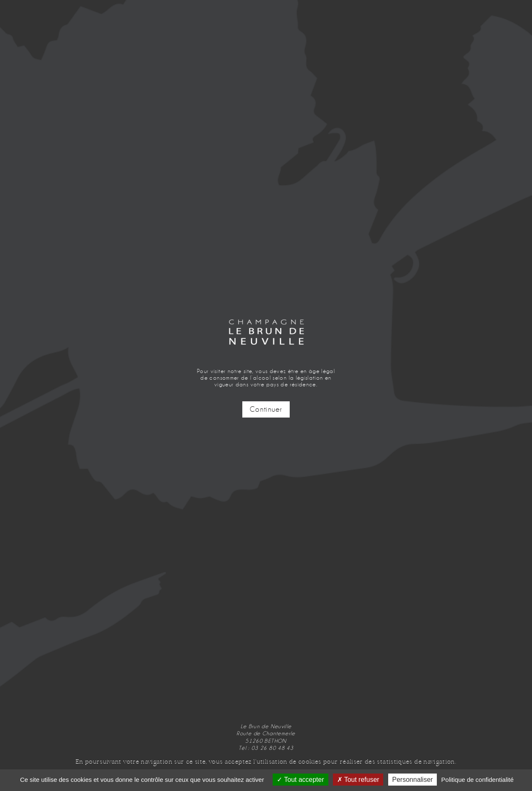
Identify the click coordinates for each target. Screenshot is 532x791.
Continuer (266, 409)
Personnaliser (413, 780)
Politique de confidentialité (478, 780)
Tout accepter (300, 780)
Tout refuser (358, 780)
